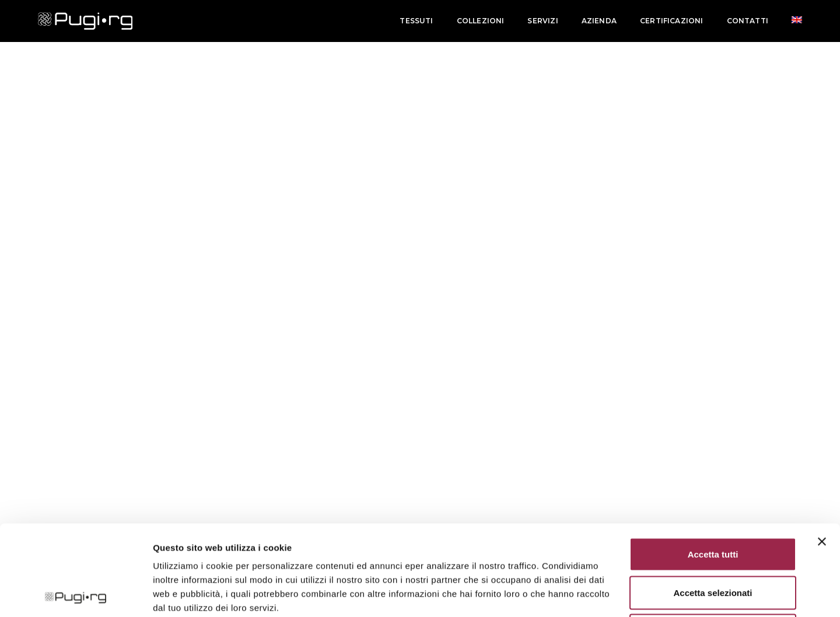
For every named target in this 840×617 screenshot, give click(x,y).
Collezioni (481, 21)
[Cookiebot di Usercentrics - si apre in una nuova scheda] (76, 594)
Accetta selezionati (713, 502)
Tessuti (416, 21)
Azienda (599, 21)
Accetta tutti (713, 464)
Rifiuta (713, 540)
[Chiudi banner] (822, 451)
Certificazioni (672, 21)
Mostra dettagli (614, 594)
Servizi (542, 21)
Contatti (748, 21)
